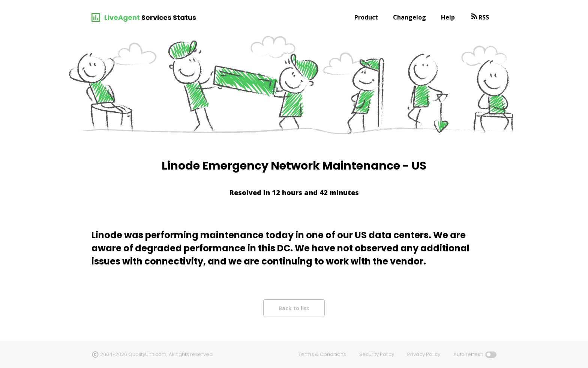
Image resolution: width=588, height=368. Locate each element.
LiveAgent (122, 17)
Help (448, 17)
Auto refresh (468, 354)
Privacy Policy (424, 354)
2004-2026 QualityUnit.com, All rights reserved (156, 354)
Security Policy (377, 354)
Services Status (169, 17)
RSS (484, 17)
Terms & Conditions (322, 354)
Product (366, 17)
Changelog (409, 17)
